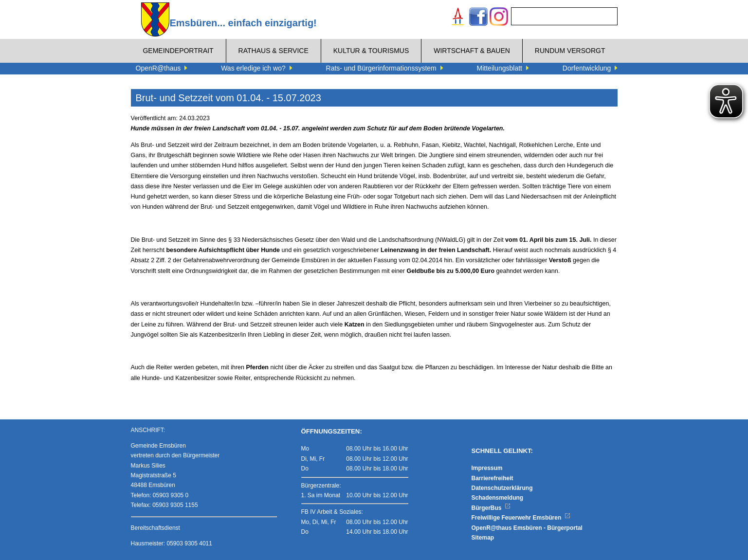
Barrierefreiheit (493, 478)
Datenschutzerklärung (502, 488)
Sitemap (483, 538)
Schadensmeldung (498, 498)
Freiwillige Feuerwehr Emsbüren (521, 518)
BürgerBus (491, 508)
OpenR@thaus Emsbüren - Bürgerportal (527, 528)
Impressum (487, 468)
